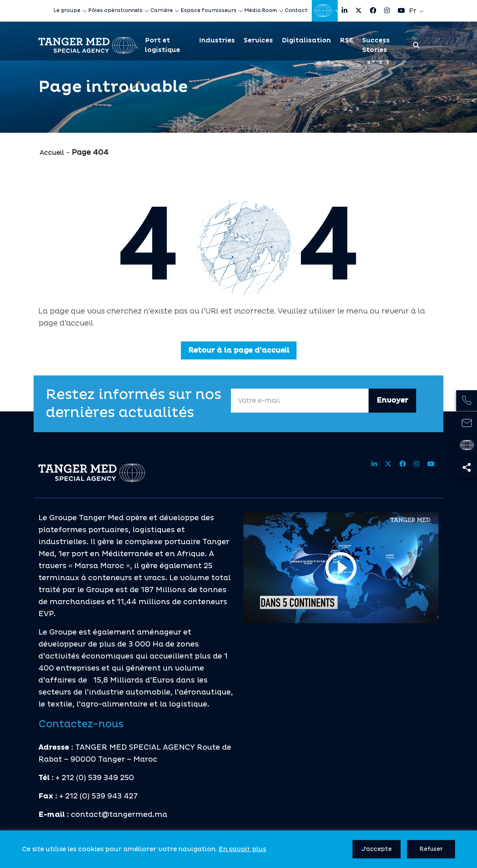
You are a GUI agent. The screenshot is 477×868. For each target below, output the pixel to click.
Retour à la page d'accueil (239, 350)
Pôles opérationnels (115, 11)
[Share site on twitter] (359, 11)
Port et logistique (162, 45)
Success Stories (376, 45)
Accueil (52, 153)
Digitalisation (306, 40)
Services (258, 40)
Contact (296, 11)
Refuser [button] (431, 849)
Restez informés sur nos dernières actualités (133, 404)
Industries (217, 40)
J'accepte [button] (377, 849)
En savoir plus (242, 849)
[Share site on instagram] (387, 11)
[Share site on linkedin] (345, 11)
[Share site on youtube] (401, 11)
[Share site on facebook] (373, 11)
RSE (347, 40)
